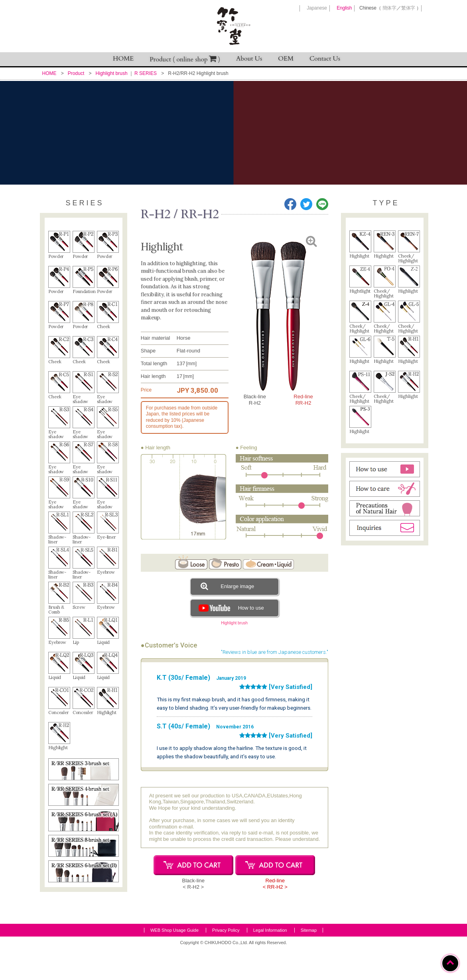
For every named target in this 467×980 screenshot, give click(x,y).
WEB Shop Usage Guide (174, 962)
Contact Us (325, 59)
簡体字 (389, 8)
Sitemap (309, 962)
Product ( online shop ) (185, 59)
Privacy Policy (226, 962)
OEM (286, 59)
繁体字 (408, 8)
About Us (249, 59)
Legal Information (270, 962)
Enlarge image (227, 586)
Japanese (317, 8)
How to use (230, 608)
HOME (123, 59)
